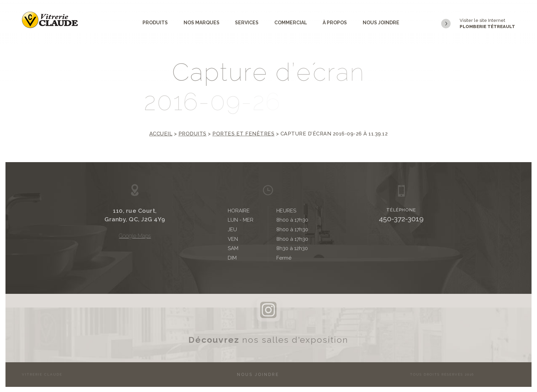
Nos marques (202, 23)
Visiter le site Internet (478, 24)
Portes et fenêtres (243, 134)
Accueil (161, 134)
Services (247, 23)
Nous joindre (381, 23)
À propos (335, 23)
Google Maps (135, 236)
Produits (155, 23)
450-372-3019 (401, 219)
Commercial (291, 23)
